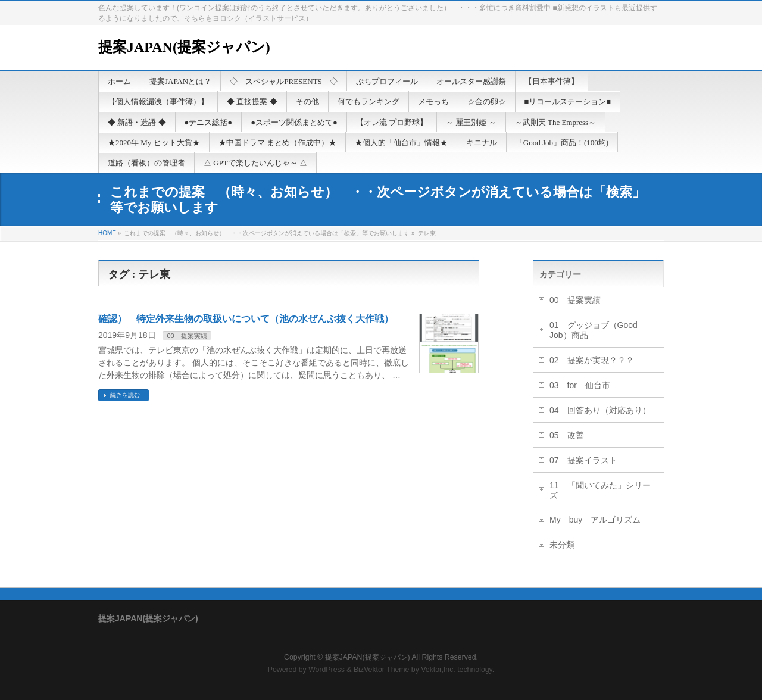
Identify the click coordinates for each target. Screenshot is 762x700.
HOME (107, 233)
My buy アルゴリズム (595, 520)
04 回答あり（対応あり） (600, 410)
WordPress (327, 670)
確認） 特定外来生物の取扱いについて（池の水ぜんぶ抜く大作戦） (246, 319)
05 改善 (567, 435)
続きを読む (125, 395)
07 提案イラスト (583, 460)
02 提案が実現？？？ (592, 360)
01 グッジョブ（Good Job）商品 (594, 330)
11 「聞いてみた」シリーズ (600, 490)
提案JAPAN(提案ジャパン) (184, 47)
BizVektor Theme (382, 670)
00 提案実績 (187, 336)
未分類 (562, 545)
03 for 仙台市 (580, 385)
